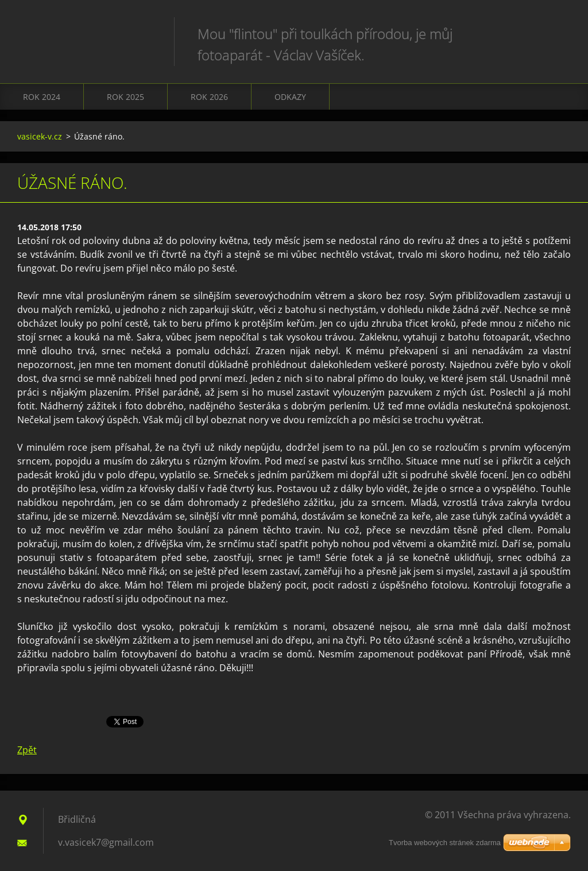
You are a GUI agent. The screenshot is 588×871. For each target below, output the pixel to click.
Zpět (27, 750)
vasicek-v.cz (40, 136)
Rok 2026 (209, 97)
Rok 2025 (125, 97)
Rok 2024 (42, 97)
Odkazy (290, 97)
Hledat (558, 33)
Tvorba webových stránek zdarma (445, 843)
